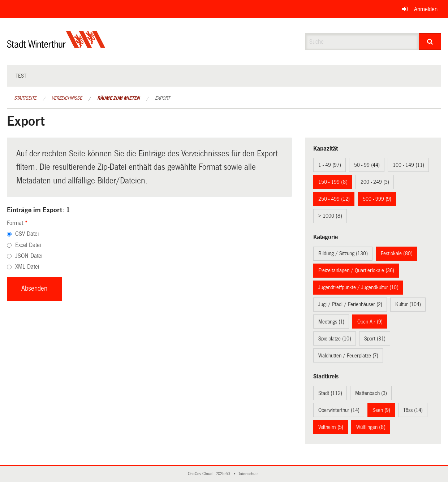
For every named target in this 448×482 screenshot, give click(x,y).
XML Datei (27, 267)
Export (162, 98)
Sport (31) (375, 339)
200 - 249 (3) (375, 182)
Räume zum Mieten (119, 98)
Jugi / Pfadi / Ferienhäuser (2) (350, 304)
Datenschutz (249, 474)
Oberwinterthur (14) (339, 410)
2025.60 (223, 474)
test (21, 76)
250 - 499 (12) (334, 199)
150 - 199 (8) (333, 182)
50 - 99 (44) (367, 165)
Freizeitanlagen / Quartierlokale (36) (356, 270)
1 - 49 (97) (330, 165)
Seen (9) (381, 410)
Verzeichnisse (67, 98)
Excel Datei (28, 245)
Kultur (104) (408, 304)
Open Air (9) (370, 322)
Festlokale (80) (397, 253)
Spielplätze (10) (335, 339)
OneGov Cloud (201, 474)
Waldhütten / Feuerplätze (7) (348, 356)
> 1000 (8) (330, 216)
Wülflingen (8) (371, 427)
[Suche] (430, 42)
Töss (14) (413, 410)
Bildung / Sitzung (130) (343, 253)
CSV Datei (27, 234)
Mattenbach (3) (371, 393)
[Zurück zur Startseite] (56, 45)
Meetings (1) (331, 322)
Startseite (25, 98)
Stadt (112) (330, 393)
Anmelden (426, 9)
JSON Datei (29, 256)
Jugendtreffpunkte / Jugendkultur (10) (358, 287)
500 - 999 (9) (377, 199)
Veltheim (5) (331, 427)
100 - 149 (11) (408, 165)
